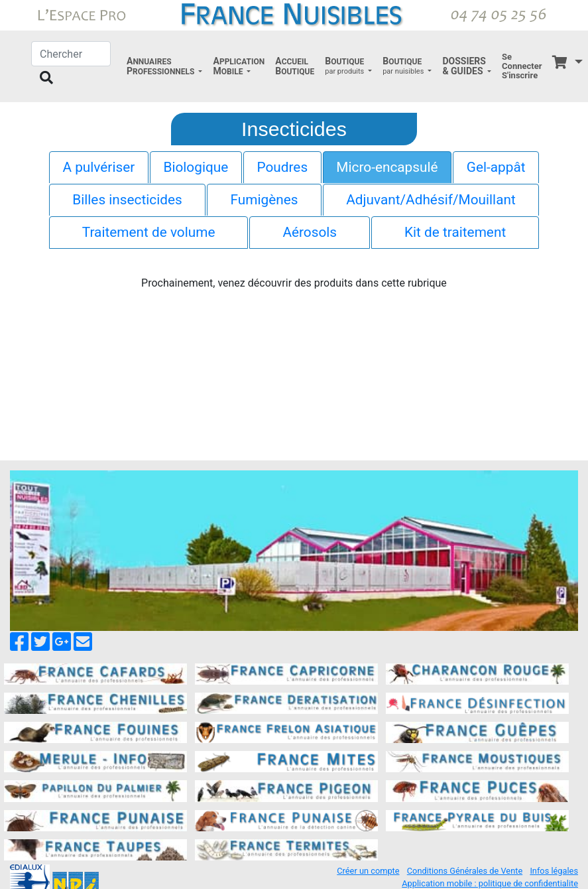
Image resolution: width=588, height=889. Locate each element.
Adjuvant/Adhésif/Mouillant (431, 200)
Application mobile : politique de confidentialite (490, 883)
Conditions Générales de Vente (465, 871)
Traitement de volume (149, 232)
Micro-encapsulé (387, 167)
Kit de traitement (455, 232)
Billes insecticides (127, 200)
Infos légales (554, 871)
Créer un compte (368, 871)
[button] (164, 66)
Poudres (282, 167)
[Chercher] (71, 54)
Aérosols (310, 232)
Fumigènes (265, 200)
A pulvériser (98, 167)
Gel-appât (496, 167)
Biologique (196, 167)
